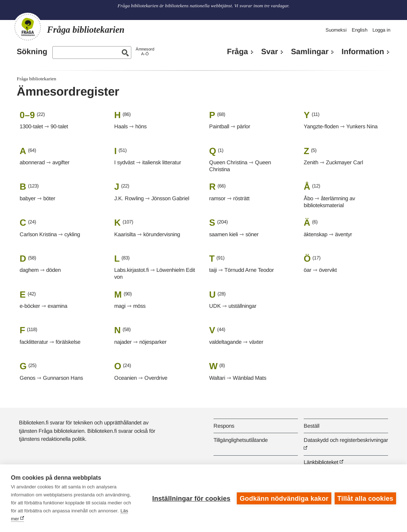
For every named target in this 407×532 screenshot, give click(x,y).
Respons (224, 426)
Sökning (32, 52)
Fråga (238, 52)
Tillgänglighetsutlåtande (241, 440)
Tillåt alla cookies (365, 498)
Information (363, 52)
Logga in (381, 30)
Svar (270, 52)
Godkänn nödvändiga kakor (284, 498)
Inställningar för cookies (191, 498)
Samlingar (310, 52)
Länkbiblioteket (321, 462)
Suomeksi (336, 30)
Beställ (312, 426)
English (360, 30)
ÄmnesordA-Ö (145, 51)
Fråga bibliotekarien (36, 79)
